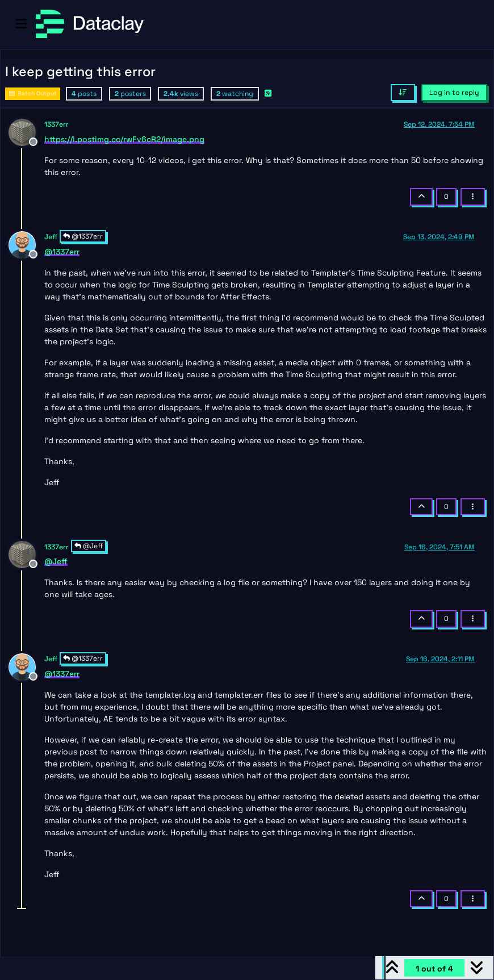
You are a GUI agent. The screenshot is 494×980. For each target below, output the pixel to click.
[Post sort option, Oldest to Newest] (403, 93)
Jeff (51, 237)
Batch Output (33, 93)
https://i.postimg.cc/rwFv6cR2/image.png (124, 139)
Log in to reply (454, 93)
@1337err (83, 236)
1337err (56, 124)
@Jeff (89, 546)
